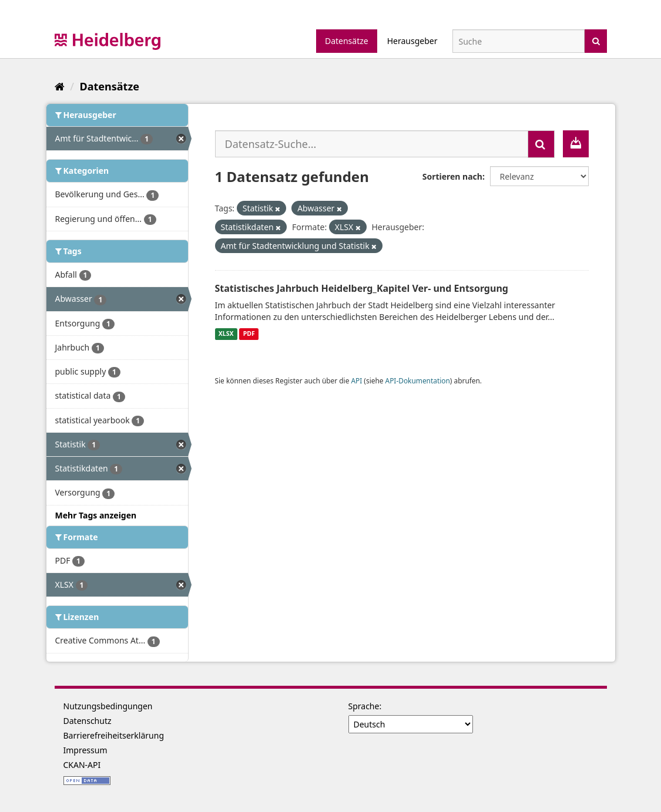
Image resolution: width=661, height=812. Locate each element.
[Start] (60, 86)
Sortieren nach (452, 176)
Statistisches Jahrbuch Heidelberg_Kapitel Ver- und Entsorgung (362, 288)
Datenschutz (88, 721)
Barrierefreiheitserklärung (114, 735)
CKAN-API (82, 765)
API (356, 380)
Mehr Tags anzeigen (96, 515)
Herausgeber (412, 41)
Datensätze (347, 41)
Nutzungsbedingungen (108, 706)
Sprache (364, 706)
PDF (249, 334)
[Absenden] (596, 40)
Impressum (85, 750)
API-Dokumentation (418, 380)
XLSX (226, 334)
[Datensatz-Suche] (519, 41)
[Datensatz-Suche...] (372, 144)
